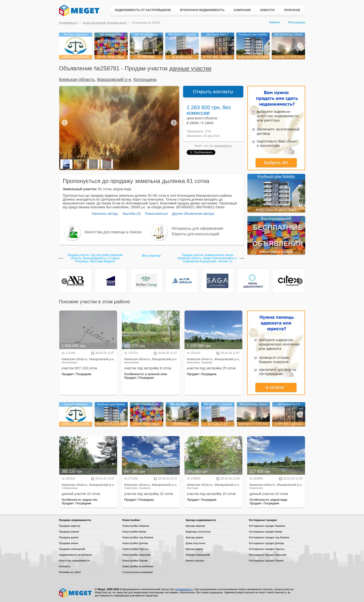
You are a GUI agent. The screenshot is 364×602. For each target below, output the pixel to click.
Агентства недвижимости (74, 561)
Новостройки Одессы (136, 549)
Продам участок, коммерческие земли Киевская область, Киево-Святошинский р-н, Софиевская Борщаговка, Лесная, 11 (207, 258)
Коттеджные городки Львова (266, 561)
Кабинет (275, 22)
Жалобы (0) (132, 214)
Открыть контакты (213, 92)
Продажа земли (69, 543)
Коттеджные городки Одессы (267, 549)
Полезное (292, 10)
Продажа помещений (72, 549)
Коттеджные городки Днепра (267, 543)
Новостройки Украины (136, 526)
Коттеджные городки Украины (267, 526)
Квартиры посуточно (198, 532)
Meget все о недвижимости (76, 593)
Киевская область (77, 80)
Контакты (65, 566)
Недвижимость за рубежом (76, 555)
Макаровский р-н (114, 80)
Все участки (151, 256)
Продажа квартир (70, 526)
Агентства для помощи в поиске (113, 232)
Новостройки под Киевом (138, 537)
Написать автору (105, 214)
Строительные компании (138, 572)
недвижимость (223, 146)
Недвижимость (68, 23)
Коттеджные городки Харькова (268, 555)
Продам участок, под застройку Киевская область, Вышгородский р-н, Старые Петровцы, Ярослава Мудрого (95, 258)
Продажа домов (69, 537)
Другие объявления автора (193, 214)
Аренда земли (194, 549)
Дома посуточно (196, 543)
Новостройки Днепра (135, 543)
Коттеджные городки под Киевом (269, 537)
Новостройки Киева (134, 532)
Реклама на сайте (70, 572)
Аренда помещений (198, 555)
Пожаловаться (156, 214)
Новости (267, 10)
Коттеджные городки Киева (266, 532)
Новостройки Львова (135, 561)
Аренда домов (195, 537)
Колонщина (145, 80)
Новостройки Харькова (136, 555)
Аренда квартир (195, 526)
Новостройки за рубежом (138, 566)
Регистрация (297, 22)
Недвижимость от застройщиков (143, 10)
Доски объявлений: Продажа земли (104, 23)
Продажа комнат (69, 532)
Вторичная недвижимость (202, 10)
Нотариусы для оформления (197, 228)
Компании (242, 10)
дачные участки (190, 68)
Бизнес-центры (195, 561)
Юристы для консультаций (195, 234)
